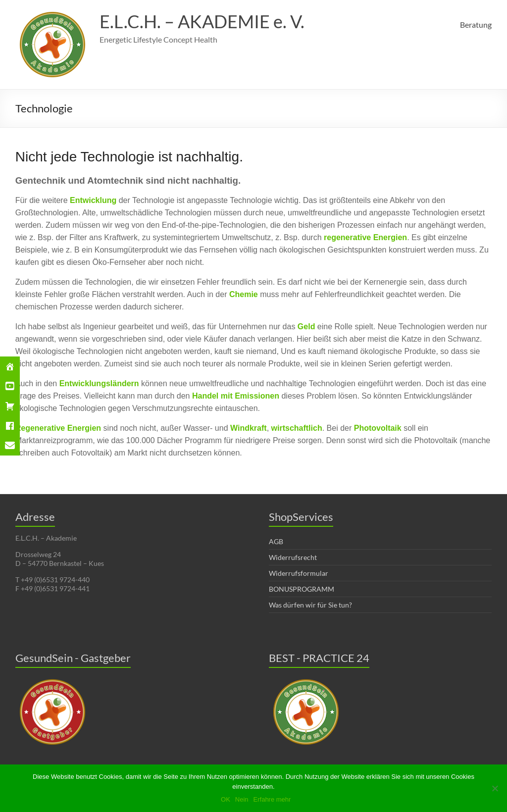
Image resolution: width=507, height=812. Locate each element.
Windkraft (249, 428)
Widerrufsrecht (293, 557)
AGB (276, 541)
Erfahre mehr (272, 799)
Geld (307, 327)
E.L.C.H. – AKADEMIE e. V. (202, 21)
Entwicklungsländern (99, 383)
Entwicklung (93, 200)
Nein (242, 799)
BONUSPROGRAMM (302, 589)
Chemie (245, 294)
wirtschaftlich (297, 428)
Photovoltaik (378, 428)
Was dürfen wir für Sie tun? (310, 605)
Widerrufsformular (299, 573)
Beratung (476, 25)
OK (226, 799)
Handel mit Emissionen (236, 396)
